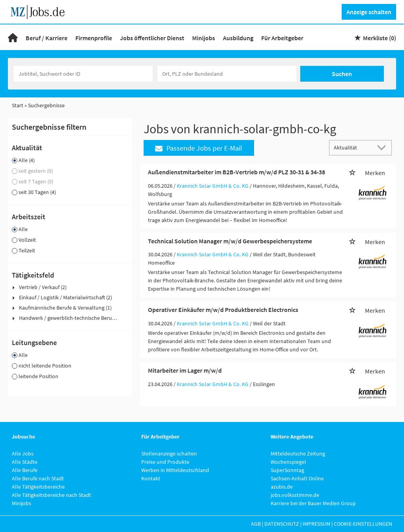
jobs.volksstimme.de (295, 495)
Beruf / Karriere (47, 38)
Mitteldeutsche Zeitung (298, 454)
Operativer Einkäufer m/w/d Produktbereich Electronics (223, 310)
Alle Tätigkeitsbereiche (38, 487)
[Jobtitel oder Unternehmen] (83, 74)
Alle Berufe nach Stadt (38, 478)
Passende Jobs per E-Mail (199, 148)
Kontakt (151, 478)
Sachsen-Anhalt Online (297, 478)
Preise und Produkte (165, 462)
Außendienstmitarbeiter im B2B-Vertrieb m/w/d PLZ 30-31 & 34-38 (237, 172)
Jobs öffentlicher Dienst (152, 38)
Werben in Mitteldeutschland (175, 470)
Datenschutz (282, 524)
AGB (256, 524)
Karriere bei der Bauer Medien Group (313, 503)
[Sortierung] (353, 147)
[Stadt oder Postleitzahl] (227, 74)
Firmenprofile (94, 38)
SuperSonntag (287, 470)
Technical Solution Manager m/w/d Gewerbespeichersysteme (230, 241)
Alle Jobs (23, 454)
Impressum (316, 524)
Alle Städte (25, 462)
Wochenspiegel (288, 462)
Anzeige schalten (369, 12)
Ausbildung (238, 38)
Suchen (342, 74)
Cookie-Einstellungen (363, 524)
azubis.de (282, 487)
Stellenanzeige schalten (169, 454)
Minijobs (204, 38)
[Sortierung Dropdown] (383, 147)
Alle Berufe (25, 470)
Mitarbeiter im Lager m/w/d (185, 370)
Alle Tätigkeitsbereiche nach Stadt (51, 495)
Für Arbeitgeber (282, 38)
